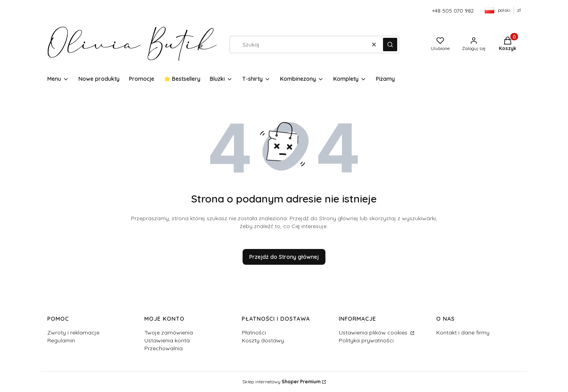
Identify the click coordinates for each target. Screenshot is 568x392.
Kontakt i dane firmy (463, 333)
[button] (390, 45)
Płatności (254, 333)
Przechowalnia (163, 348)
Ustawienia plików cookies (374, 333)
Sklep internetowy (281, 382)
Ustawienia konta (167, 340)
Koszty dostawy (263, 340)
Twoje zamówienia (169, 333)
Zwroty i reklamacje (73, 333)
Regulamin (61, 340)
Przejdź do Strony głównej (284, 257)
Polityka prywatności (366, 340)
